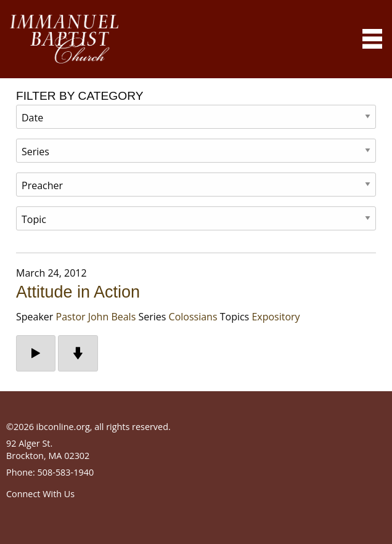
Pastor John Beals (96, 317)
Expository (276, 317)
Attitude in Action (78, 292)
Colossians (193, 317)
